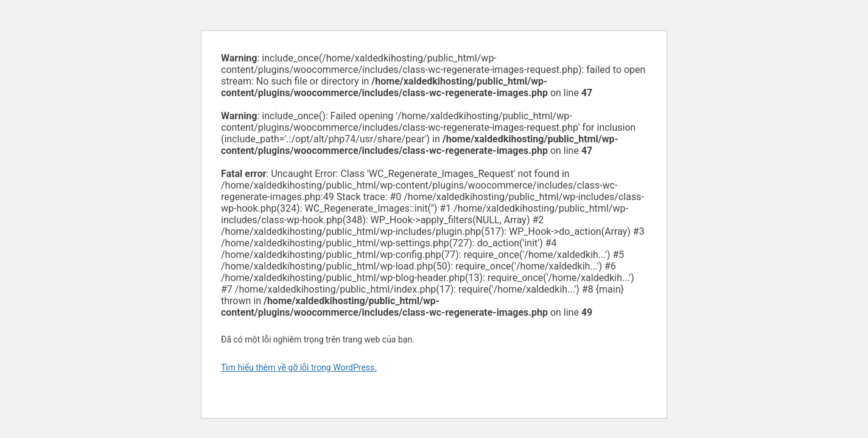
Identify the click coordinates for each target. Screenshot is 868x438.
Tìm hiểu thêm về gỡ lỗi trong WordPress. (299, 367)
